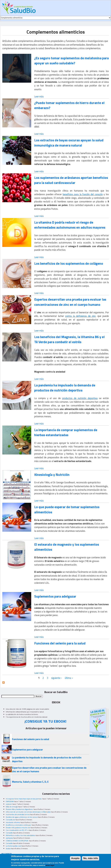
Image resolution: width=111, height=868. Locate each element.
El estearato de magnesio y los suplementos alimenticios (67, 547)
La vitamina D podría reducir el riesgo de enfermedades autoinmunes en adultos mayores (70, 225)
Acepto (75, 860)
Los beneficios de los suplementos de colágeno (69, 263)
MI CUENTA (7, 854)
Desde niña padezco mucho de (18, 828)
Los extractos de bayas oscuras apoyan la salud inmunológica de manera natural (69, 143)
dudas (8, 848)
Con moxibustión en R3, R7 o (17, 830)
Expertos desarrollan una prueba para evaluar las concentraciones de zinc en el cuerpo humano (70, 302)
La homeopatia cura (13, 846)
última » (69, 678)
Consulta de (10, 820)
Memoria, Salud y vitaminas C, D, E (30, 782)
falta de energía (12, 807)
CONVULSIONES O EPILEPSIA (17, 841)
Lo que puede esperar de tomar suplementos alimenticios (67, 509)
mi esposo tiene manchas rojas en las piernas (24, 799)
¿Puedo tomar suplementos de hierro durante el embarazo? (69, 105)
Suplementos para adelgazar (55, 596)
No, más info (91, 860)
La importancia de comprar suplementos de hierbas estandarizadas (66, 432)
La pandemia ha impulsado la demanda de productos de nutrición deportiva (65, 388)
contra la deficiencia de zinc (80, 316)
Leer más (39, 96)
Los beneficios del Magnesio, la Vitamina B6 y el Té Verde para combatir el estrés (69, 339)
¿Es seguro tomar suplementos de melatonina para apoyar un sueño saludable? (71, 61)
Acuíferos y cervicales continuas (18, 825)
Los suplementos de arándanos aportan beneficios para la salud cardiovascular (71, 180)
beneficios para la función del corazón (83, 194)
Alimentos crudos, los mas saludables (21, 835)
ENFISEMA (10, 801)
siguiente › (56, 678)
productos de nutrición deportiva (80, 398)
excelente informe (13, 822)
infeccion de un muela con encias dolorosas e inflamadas (28, 812)
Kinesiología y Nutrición (52, 475)
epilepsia (9, 838)
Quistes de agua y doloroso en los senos (22, 817)
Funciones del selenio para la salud (60, 643)
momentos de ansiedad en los (18, 814)
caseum (9, 804)
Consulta (9, 833)
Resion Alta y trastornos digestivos (19, 809)
